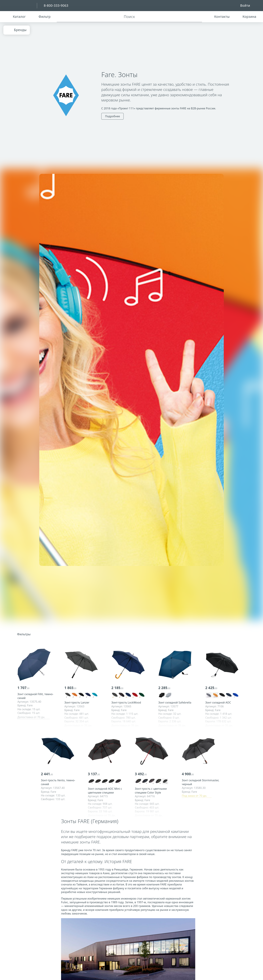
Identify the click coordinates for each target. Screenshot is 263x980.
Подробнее (112, 116)
